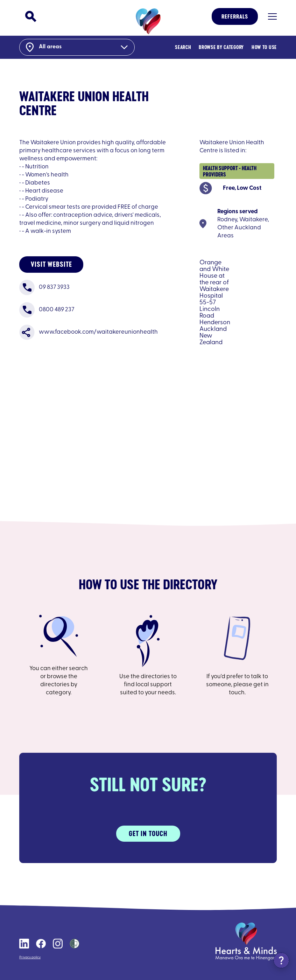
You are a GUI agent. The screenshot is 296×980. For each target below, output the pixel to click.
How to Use (264, 47)
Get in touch (148, 833)
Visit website (51, 264)
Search (183, 47)
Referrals (235, 16)
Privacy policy (30, 957)
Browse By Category (221, 47)
